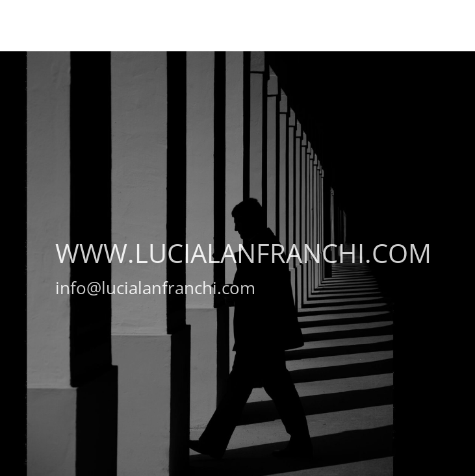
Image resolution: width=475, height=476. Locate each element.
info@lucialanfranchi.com (155, 288)
